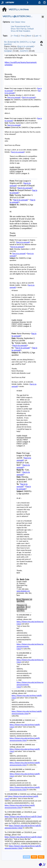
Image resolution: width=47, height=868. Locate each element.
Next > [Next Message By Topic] (30, 36)
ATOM (27, 857)
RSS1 (34, 857)
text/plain (8, 51)
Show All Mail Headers (20, 31)
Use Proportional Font (20, 26)
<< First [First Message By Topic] (15, 36)
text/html (24, 51)
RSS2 (41, 857)
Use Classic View (18, 22)
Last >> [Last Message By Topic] (37, 36)
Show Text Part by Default (22, 29)
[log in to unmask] (26, 46)
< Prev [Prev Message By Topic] (22, 36)
